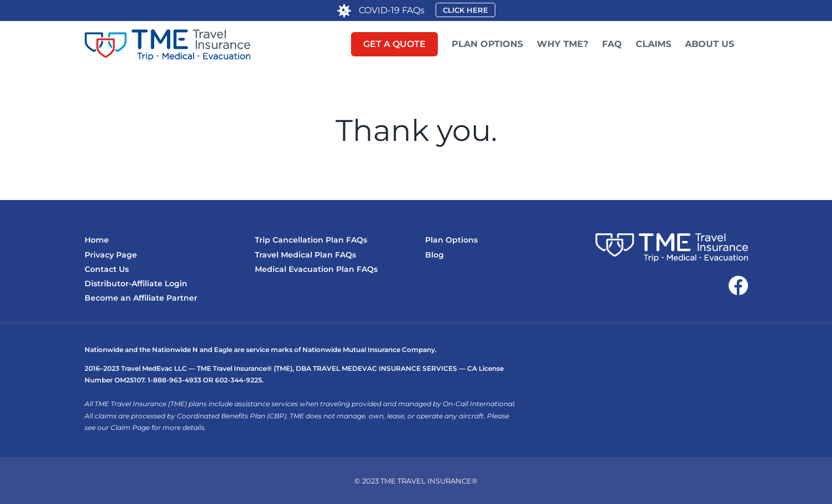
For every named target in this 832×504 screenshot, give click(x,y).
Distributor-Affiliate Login (136, 283)
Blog (435, 255)
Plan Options (451, 240)
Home (97, 240)
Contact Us (107, 269)
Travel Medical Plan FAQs (305, 255)
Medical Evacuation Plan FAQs (316, 269)
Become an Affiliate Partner (141, 298)
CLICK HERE (465, 10)
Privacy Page (111, 255)
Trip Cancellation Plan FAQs (311, 240)
